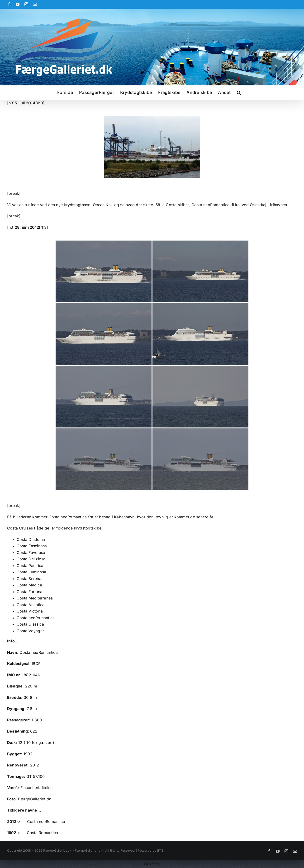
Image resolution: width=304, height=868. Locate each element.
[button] (239, 93)
